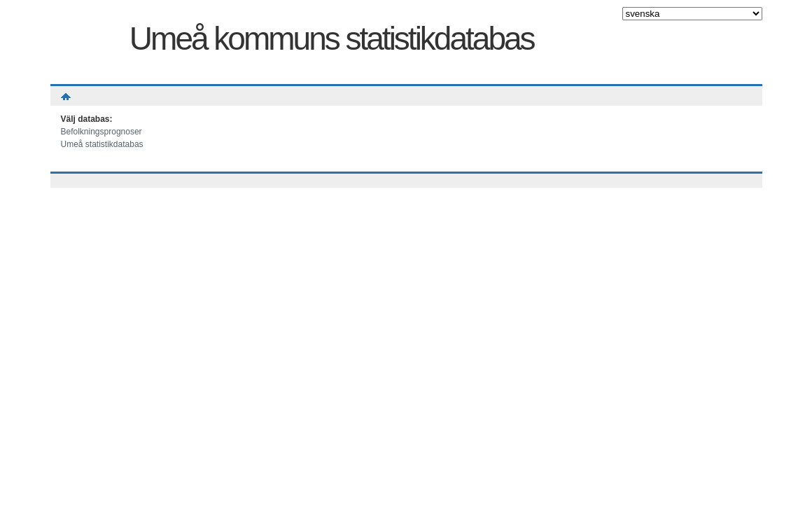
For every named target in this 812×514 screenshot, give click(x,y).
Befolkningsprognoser (101, 132)
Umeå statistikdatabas (102, 144)
